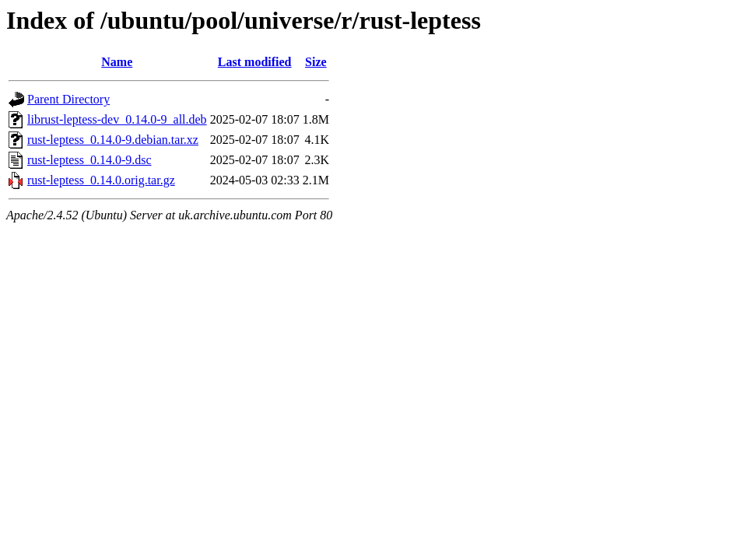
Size (316, 62)
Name (117, 62)
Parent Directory (68, 99)
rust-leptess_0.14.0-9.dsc (89, 160)
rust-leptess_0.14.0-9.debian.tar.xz (113, 140)
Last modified (255, 62)
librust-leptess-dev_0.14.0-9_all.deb (117, 119)
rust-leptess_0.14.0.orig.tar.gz (101, 180)
